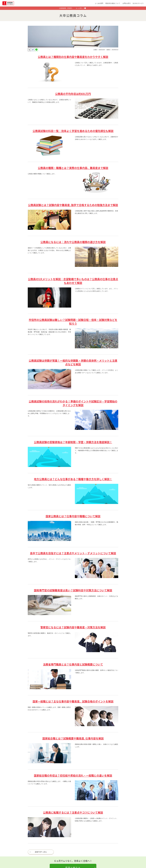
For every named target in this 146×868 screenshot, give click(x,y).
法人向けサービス (138, 3)
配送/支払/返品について (113, 3)
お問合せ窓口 (127, 3)
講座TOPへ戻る (41, 852)
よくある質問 (99, 3)
